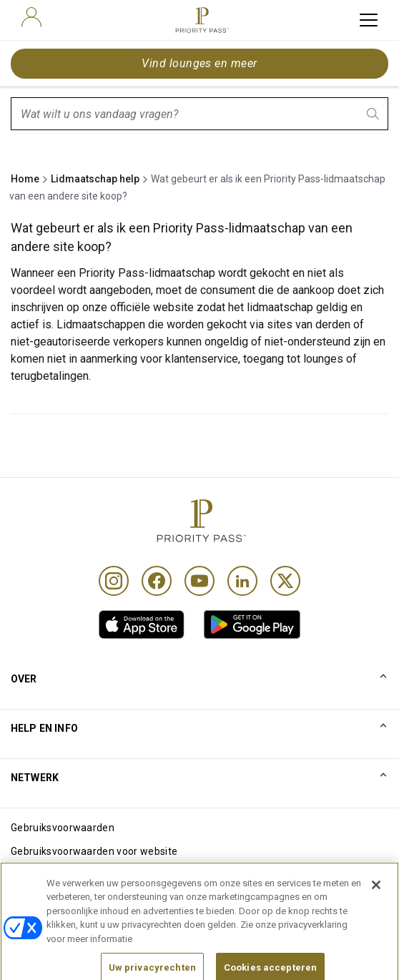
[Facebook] (157, 581)
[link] (142, 624)
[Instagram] (114, 581)
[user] (31, 17)
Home (25, 179)
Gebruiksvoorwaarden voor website (94, 851)
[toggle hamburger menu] (369, 20)
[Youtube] (199, 581)
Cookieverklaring (50, 875)
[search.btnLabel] (374, 114)
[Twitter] (285, 581)
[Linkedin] (242, 581)
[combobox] (199, 114)
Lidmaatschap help (95, 179)
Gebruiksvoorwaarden (63, 828)
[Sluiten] (376, 905)
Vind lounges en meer (199, 63)
